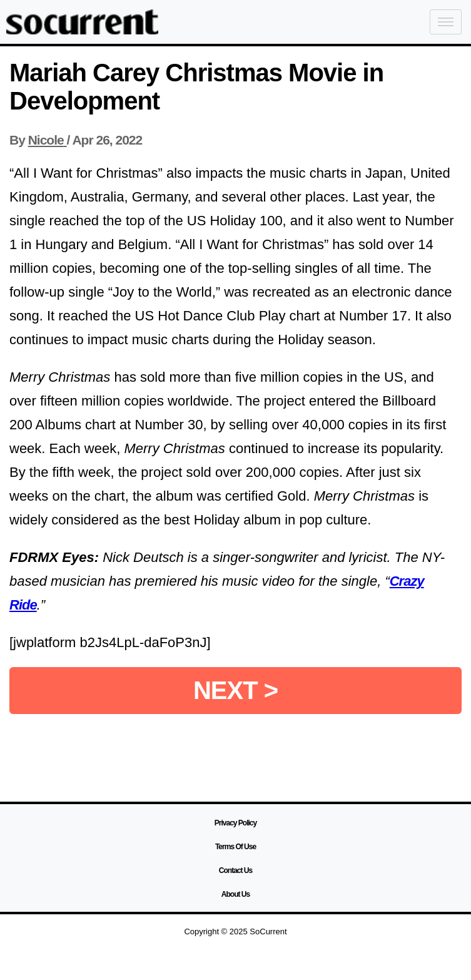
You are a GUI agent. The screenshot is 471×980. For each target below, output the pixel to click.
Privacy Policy (235, 823)
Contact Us (235, 870)
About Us (235, 894)
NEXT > (235, 690)
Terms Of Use (235, 847)
